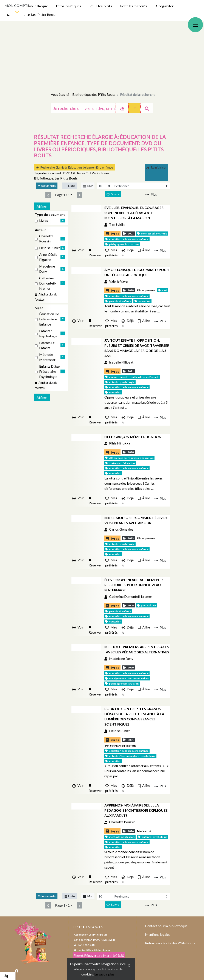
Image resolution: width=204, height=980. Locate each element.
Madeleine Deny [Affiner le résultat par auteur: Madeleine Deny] (47, 269)
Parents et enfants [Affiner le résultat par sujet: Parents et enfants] (47, 345)
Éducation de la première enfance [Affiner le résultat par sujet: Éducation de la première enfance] (49, 319)
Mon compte (17, 5)
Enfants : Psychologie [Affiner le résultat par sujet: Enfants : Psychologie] (48, 333)
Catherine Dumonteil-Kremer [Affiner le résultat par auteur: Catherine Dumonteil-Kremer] (48, 283)
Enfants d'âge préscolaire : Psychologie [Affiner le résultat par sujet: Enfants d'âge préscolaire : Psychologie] (49, 371)
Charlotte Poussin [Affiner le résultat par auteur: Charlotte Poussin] (46, 238)
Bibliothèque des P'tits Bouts (94, 94)
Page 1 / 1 (62, 195)
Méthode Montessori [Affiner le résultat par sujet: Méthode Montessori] (48, 357)
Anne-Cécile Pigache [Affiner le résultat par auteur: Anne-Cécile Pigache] (48, 257)
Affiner (42, 206)
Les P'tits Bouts (88, 927)
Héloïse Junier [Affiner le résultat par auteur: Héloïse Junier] (50, 248)
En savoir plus (104, 974)
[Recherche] (83, 108)
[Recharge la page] (105, 186)
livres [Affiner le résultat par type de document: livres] (44, 220)
